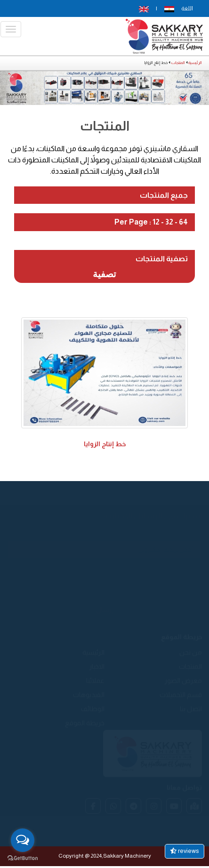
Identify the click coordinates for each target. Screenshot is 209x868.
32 (169, 222)
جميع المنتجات (164, 195)
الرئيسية (195, 63)
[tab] (104, 195)
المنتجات (178, 63)
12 (156, 222)
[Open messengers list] (23, 840)
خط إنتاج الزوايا (105, 444)
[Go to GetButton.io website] (23, 858)
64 (183, 222)
